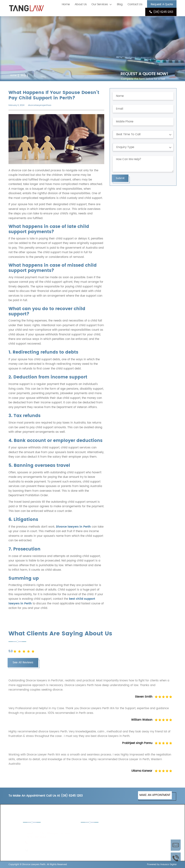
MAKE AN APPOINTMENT (155, 795)
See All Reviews (23, 663)
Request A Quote (162, 4)
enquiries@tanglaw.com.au (47, 850)
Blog (120, 4)
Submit (120, 178)
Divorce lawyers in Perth (73, 527)
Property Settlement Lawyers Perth (98, 846)
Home (66, 4)
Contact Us (135, 4)
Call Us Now (176, 858)
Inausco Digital (168, 864)
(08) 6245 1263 (161, 12)
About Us (81, 4)
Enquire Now (176, 845)
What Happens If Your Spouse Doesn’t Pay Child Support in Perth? (46, 82)
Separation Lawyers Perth (145, 844)
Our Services (100, 4)
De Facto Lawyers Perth (144, 830)
